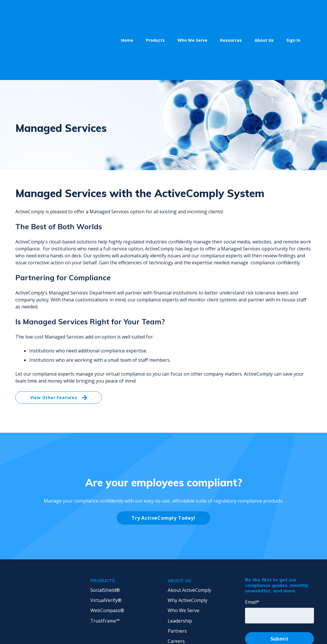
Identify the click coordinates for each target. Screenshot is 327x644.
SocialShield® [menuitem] (105, 531)
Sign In (293, 10)
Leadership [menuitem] (180, 561)
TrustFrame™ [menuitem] (105, 561)
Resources (231, 10)
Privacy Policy (217, 627)
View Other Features (59, 338)
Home (127, 10)
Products (155, 10)
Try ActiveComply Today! (163, 459)
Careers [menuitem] (176, 582)
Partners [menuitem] (177, 572)
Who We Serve (192, 10)
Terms (245, 627)
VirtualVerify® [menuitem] (106, 541)
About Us (264, 10)
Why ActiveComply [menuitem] (188, 541)
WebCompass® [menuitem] (107, 551)
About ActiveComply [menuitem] (189, 531)
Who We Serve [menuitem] (183, 551)
